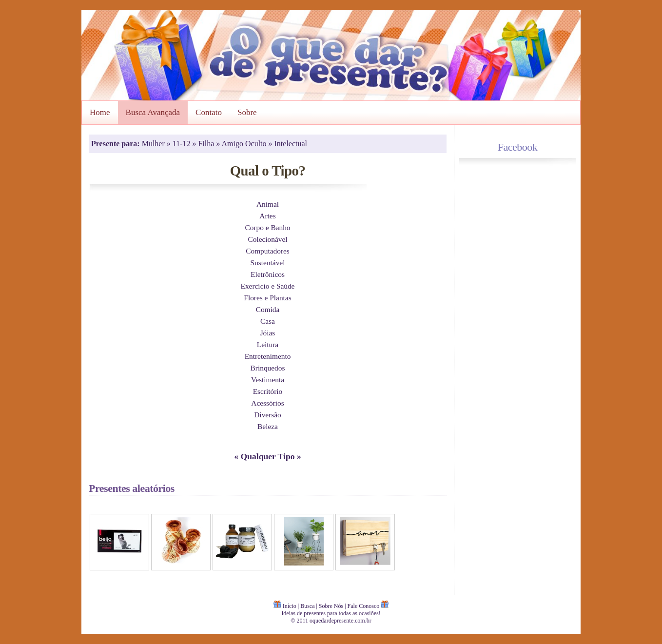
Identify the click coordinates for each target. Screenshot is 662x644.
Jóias (268, 333)
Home (100, 112)
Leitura (268, 344)
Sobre (247, 112)
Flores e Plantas (267, 298)
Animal (268, 204)
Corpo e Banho (268, 227)
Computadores (268, 251)
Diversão (267, 415)
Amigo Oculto (245, 144)
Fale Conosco (364, 606)
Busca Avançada (153, 112)
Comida (268, 309)
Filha (207, 144)
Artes (267, 216)
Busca (307, 606)
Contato (209, 112)
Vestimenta (268, 380)
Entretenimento (268, 356)
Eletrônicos (268, 274)
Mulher (154, 144)
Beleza (268, 426)
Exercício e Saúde (268, 286)
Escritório (268, 391)
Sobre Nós (331, 606)
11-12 (183, 144)
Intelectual (291, 144)
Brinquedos (268, 368)
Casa (268, 321)
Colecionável (267, 239)
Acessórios (267, 403)
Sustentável (268, 263)
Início (290, 606)
